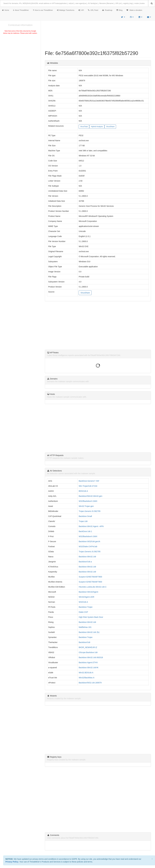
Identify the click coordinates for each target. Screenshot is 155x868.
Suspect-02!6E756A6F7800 (90, 577)
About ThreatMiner (21, 10)
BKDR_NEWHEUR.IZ (88, 647)
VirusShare (110, 127)
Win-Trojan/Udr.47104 (88, 486)
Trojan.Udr (83, 521)
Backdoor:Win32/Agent (88, 592)
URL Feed (93, 10)
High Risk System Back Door (91, 617)
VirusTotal (84, 127)
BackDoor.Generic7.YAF (89, 481)
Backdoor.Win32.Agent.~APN (91, 526)
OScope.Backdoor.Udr (88, 652)
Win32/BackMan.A (86, 678)
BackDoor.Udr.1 (85, 531)
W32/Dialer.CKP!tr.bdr (88, 547)
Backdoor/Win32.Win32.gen (90, 496)
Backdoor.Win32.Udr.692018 (91, 657)
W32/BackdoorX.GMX (88, 501)
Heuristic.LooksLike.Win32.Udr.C (93, 587)
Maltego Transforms (66, 10)
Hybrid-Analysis (97, 127)
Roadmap (107, 10)
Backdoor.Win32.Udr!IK (89, 668)
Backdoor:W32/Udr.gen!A (89, 541)
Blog (119, 10)
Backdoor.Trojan (86, 607)
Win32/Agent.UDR (86, 597)
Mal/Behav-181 (85, 627)
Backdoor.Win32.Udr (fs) (89, 632)
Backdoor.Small (85, 516)
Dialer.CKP (83, 612)
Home (6, 10)
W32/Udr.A (83, 602)
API (81, 10)
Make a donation (134, 10)
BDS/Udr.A (83, 491)
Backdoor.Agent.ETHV (88, 662)
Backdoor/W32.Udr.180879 (90, 683)
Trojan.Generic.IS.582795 (90, 511)
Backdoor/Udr (84, 642)
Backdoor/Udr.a (85, 562)
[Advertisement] (20, 55)
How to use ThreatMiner (43, 10)
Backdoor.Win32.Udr (87, 557)
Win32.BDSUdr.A (86, 673)
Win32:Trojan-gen (86, 506)
